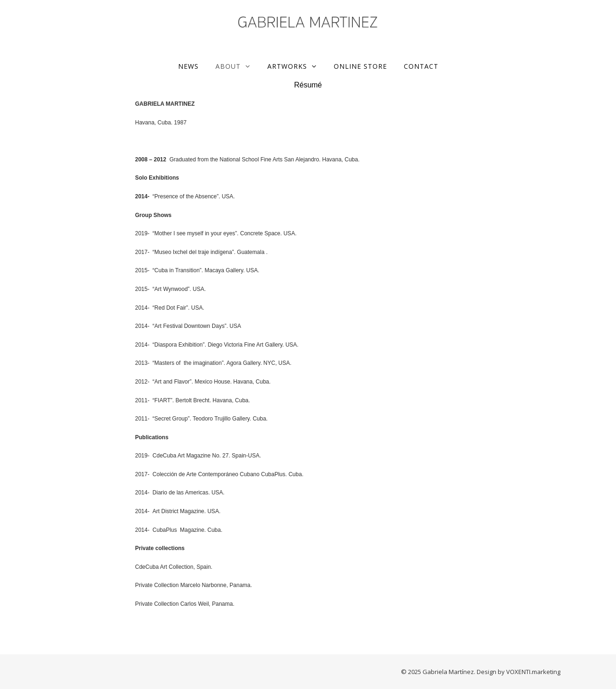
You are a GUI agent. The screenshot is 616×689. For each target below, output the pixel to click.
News (188, 66)
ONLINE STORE (360, 66)
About (228, 66)
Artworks (287, 66)
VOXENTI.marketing (533, 672)
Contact (421, 66)
